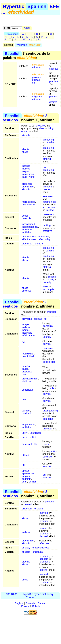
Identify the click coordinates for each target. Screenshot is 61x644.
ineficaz (26, 169)
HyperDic (14, 6)
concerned (49, 348)
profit (25, 437)
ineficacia (27, 230)
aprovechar (28, 473)
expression (49, 207)
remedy (50, 280)
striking (47, 159)
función (26, 366)
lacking (47, 225)
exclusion (48, 457)
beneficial (48, 326)
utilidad (36, 80)
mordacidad (28, 202)
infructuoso (28, 174)
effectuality (44, 239)
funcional (27, 444)
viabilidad (27, 381)
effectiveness (29, 237)
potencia (27, 218)
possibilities (49, 362)
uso (24, 374)
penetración (28, 205)
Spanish (37, 6)
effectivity (44, 237)
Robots (36, 606)
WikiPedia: (29, 45)
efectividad (28, 187)
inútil (24, 177)
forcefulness (50, 202)
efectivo (26, 149)
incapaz (26, 166)
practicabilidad (30, 379)
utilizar (32, 482)
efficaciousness (41, 548)
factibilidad (28, 354)
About (27, 28)
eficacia (36, 67)
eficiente (27, 291)
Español (12, 53)
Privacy (25, 606)
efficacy (26, 548)
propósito (27, 372)
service (47, 344)
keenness (48, 196)
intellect (50, 210)
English (19, 603)
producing (48, 140)
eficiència (38, 552)
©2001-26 (12, 594)
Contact (30, 597)
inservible (27, 333)
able (41, 128)
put (45, 475)
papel (25, 369)
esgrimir (26, 479)
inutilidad (27, 232)
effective (54, 69)
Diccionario (12, 34)
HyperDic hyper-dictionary (37, 594)
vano (32, 177)
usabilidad (27, 390)
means (52, 277)
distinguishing (50, 411)
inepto (25, 171)
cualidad (27, 413)
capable (50, 142)
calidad (26, 411)
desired (53, 102)
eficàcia (39, 244)
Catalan (42, 603)
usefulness (36, 433)
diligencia (37, 97)
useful (46, 444)
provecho (37, 77)
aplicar (26, 471)
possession (49, 214)
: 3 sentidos (25, 118)
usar (24, 482)
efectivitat (27, 244)
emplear (26, 476)
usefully (47, 337)
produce (54, 97)
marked (44, 513)
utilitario (26, 455)
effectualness (29, 239)
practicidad (28, 356)
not (45, 167)
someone (48, 419)
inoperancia (28, 424)
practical (54, 81)
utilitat (33, 437)
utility (25, 433)
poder (25, 216)
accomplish (49, 289)
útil (34, 83)
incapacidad (28, 224)
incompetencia (30, 227)
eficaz (25, 152)
